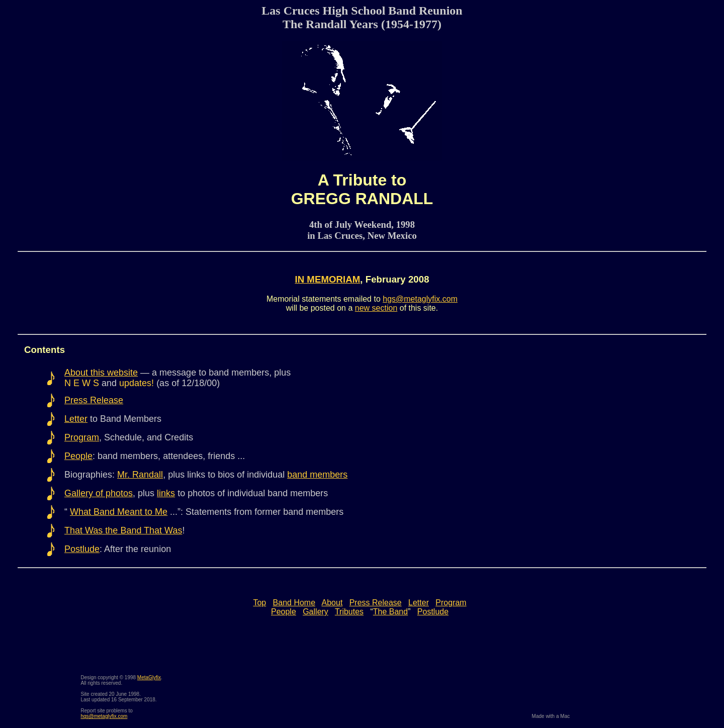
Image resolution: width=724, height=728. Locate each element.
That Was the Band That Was (123, 530)
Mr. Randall (140, 475)
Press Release (94, 400)
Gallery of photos (99, 493)
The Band (390, 612)
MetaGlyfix (149, 677)
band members (317, 475)
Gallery (315, 612)
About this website (101, 373)
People (78, 456)
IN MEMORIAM (327, 279)
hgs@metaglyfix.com (420, 299)
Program (82, 437)
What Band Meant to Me (119, 512)
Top (259, 603)
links (166, 493)
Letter (76, 419)
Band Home (294, 603)
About (332, 603)
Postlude (82, 549)
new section (376, 308)
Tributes (349, 612)
